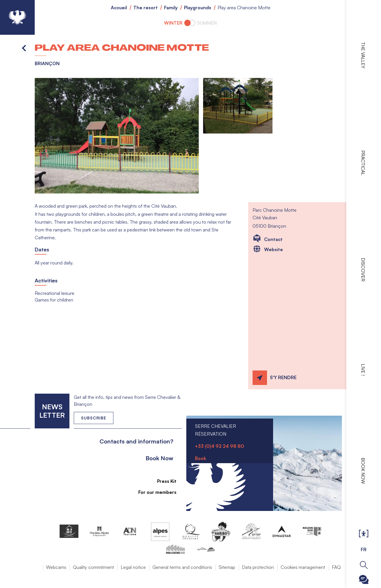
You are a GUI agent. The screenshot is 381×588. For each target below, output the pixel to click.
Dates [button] (42, 249)
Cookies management (303, 567)
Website (274, 249)
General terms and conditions (182, 567)
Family (171, 8)
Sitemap (227, 567)
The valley (363, 55)
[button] (117, 136)
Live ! (363, 370)
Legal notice (133, 567)
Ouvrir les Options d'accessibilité (364, 534)
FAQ (336, 567)
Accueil (119, 8)
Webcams (56, 567)
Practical (363, 163)
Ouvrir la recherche (364, 565)
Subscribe (94, 418)
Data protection (258, 567)
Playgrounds (198, 8)
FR (364, 549)
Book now (363, 471)
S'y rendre (283, 377)
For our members (154, 492)
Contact (273, 239)
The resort (146, 8)
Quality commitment (93, 567)
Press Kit (164, 481)
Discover (363, 270)
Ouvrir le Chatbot (364, 579)
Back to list (24, 48)
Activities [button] (46, 280)
